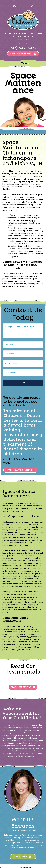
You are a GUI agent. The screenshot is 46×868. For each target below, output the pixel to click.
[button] (14, 6)
